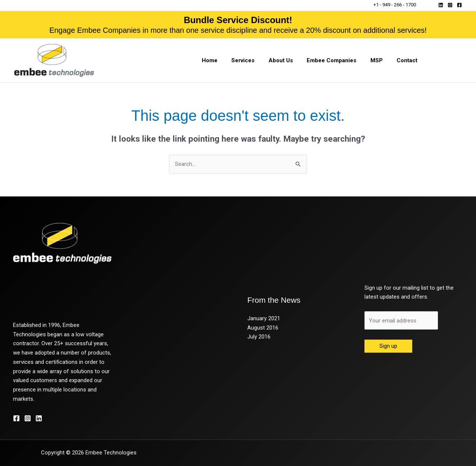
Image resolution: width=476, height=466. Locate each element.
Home (225, 60)
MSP (381, 60)
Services (256, 60)
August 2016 (263, 328)
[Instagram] (450, 5)
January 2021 (264, 318)
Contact (408, 60)
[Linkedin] (441, 5)
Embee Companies (339, 60)
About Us (290, 60)
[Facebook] (459, 5)
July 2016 (259, 337)
